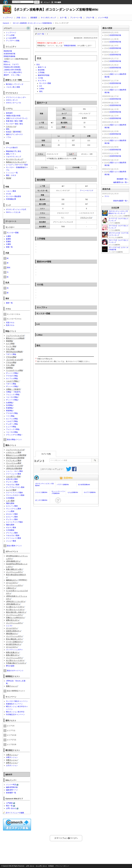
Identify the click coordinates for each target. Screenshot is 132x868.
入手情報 (41, 73)
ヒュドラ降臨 (11, 427)
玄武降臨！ (10, 405)
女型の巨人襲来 (12, 479)
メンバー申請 (103, 18)
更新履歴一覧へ (123, 179)
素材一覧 (9, 303)
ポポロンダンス (12, 100)
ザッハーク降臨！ (13, 373)
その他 (40, 78)
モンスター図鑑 (45, 83)
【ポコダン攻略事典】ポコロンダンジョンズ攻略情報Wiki (56, 10)
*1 (66, 127)
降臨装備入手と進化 (14, 151)
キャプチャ (42, 81)
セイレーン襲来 (12, 506)
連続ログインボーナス (14, 134)
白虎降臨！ (10, 403)
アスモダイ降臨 (12, 376)
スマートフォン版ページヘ (66, 838)
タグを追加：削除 (47, 34)
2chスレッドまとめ (13, 212)
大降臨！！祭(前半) (13, 392)
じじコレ (9, 626)
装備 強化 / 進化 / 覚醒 (14, 121)
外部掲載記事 (11, 199)
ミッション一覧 (12, 173)
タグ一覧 (63, 18)
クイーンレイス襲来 (14, 474)
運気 (8, 129)
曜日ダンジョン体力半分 (15, 712)
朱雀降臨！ (10, 408)
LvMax (42, 89)
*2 (73, 154)
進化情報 (41, 70)
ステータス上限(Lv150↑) (13, 72)
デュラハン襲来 (12, 482)
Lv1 (41, 86)
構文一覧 (9, 806)
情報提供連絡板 (70, 46)
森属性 (9, 239)
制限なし (7, 62)
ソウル (9, 137)
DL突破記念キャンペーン (15, 714)
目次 (38, 65)
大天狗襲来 (10, 498)
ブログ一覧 (90, 18)
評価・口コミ (22, 18)
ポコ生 (9, 194)
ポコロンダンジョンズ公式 (16, 209)
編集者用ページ (12, 790)
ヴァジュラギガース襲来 (15, 495)
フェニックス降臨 (13, 395)
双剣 (9, 268)
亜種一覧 (9, 247)
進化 (41, 91)
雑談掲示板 (8, 51)
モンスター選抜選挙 (14, 196)
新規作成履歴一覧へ (121, 201)
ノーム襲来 (10, 511)
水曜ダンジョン (12, 757)
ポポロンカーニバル (14, 103)
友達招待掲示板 (9, 54)
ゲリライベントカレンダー (16, 97)
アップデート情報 (13, 41)
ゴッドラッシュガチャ (14, 650)
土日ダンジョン (12, 765)
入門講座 (9, 803)
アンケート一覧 (76, 18)
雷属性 (9, 242)
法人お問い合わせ (41, 866)
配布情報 (17, 132)
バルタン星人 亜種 (13, 87)
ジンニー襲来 (11, 541)
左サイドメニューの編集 (14, 813)
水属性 (9, 244)
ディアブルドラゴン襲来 (15, 487)
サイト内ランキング (48, 18)
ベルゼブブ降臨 (12, 421)
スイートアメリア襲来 (14, 493)
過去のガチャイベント (15, 671)
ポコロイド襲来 (12, 514)
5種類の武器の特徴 (13, 116)
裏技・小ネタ (11, 175)
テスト (107, 196)
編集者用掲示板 (12, 787)
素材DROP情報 (44, 75)
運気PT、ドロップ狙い (12, 75)
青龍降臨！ (10, 411)
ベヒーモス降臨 (12, 432)
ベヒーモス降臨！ (13, 397)
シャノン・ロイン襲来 (14, 471)
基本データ (42, 67)
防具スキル (10, 325)
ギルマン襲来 (11, 528)
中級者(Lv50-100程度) (12, 67)
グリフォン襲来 (12, 533)
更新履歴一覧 (11, 793)
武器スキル (10, 323)
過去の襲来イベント (14, 546)
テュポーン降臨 (12, 424)
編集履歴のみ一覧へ (121, 182)
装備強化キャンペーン (14, 704)
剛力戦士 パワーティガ (15, 84)
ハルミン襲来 (11, 191)
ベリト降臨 (10, 416)
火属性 (9, 236)
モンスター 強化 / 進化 (14, 124)
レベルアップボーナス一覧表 (17, 165)
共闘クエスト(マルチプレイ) (17, 118)
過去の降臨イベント (14, 440)
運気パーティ (11, 154)
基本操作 (9, 113)
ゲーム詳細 (10, 35)
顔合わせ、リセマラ (11, 64)
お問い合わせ (11, 808)
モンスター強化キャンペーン (17, 701)
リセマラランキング (14, 157)
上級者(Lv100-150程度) (12, 70)
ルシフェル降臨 (12, 378)
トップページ (8, 18)
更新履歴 (34, 18)
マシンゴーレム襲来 (14, 509)
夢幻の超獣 (10, 666)
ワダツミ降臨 (11, 354)
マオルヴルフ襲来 (13, 485)
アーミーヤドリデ (87, 191)
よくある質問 (11, 38)
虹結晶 (9, 132)
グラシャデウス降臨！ (14, 435)
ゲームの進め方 (12, 148)
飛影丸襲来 (10, 503)
